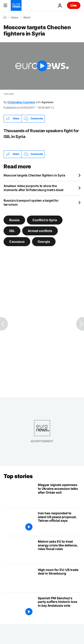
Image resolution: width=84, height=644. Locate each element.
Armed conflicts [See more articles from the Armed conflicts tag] (40, 231)
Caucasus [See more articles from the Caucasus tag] (17, 242)
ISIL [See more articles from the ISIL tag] (12, 231)
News (15, 18)
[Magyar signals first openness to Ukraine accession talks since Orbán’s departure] (59, 494)
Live (74, 5)
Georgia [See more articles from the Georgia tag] (44, 242)
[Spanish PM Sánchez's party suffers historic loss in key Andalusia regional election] (59, 607)
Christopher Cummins (21, 102)
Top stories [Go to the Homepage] (18, 476)
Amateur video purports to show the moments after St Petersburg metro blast (33, 188)
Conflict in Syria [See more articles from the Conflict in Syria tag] (45, 220)
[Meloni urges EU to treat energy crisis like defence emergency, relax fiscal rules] (59, 550)
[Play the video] (42, 66)
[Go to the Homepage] (16, 5)
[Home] (5, 17)
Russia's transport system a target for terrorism (31, 202)
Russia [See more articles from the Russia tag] (14, 220)
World (27, 18)
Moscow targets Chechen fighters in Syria (34, 175)
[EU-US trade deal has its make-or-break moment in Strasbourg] (59, 578)
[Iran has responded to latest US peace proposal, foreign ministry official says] (59, 522)
